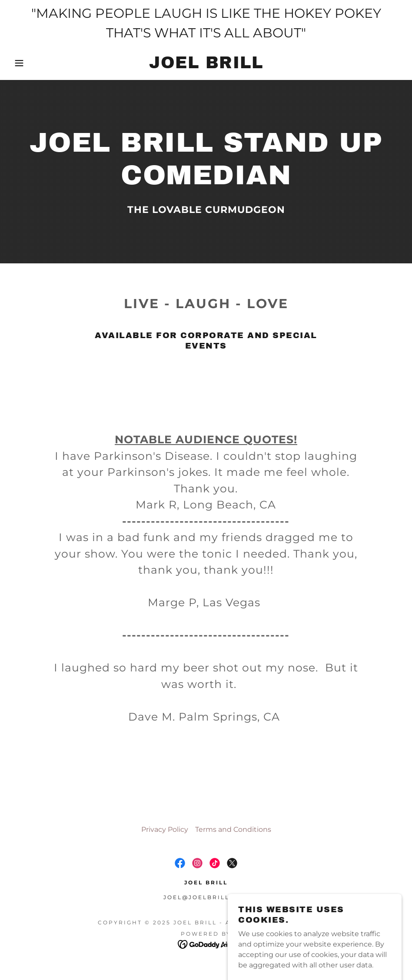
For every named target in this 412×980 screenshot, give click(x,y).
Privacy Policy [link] (165, 829)
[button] (21, 63)
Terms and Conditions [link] (233, 829)
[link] (206, 66)
